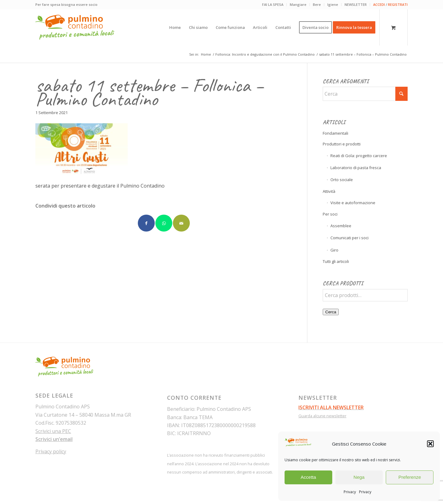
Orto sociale (342, 180)
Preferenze (410, 477)
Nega (359, 477)
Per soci (330, 214)
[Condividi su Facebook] (146, 223)
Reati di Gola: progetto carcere (359, 156)
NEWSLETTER (356, 4)
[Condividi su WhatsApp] (164, 223)
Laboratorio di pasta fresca (356, 168)
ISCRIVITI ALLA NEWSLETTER (331, 407)
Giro (334, 250)
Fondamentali (335, 133)
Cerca (331, 312)
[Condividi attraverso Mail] (181, 223)
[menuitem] (273, 5)
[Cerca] (365, 94)
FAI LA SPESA (273, 4)
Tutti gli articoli (336, 261)
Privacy (350, 492)
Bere (317, 4)
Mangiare (298, 4)
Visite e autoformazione (353, 203)
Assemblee (341, 226)
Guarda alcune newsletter (322, 416)
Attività (329, 191)
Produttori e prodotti (342, 144)
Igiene (333, 4)
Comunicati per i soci (349, 238)
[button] (430, 444)
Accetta (308, 477)
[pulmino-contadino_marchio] (75, 27)
